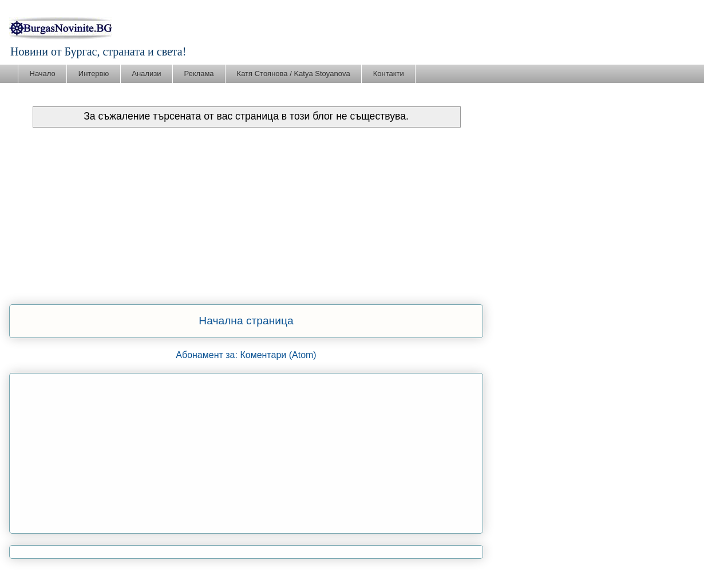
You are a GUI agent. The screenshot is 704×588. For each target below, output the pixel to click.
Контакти (389, 73)
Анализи (146, 73)
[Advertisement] (246, 213)
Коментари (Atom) (278, 355)
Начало (43, 73)
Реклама (199, 73)
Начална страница (246, 321)
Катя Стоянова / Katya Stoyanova (294, 73)
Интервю (94, 73)
